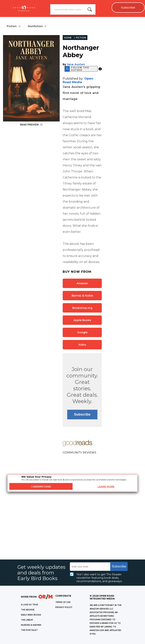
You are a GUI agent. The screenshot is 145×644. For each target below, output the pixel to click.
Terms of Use (63, 602)
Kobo (82, 345)
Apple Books (82, 320)
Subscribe (128, 8)
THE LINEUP (27, 620)
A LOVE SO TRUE (29, 605)
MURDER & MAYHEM (31, 625)
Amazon (82, 283)
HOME (68, 38)
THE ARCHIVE (28, 610)
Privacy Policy (64, 607)
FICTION (81, 38)
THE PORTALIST (29, 630)
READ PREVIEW (31, 125)
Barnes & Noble (82, 296)
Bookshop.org (82, 308)
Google (82, 332)
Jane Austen (76, 64)
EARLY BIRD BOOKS (31, 615)
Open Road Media (78, 80)
